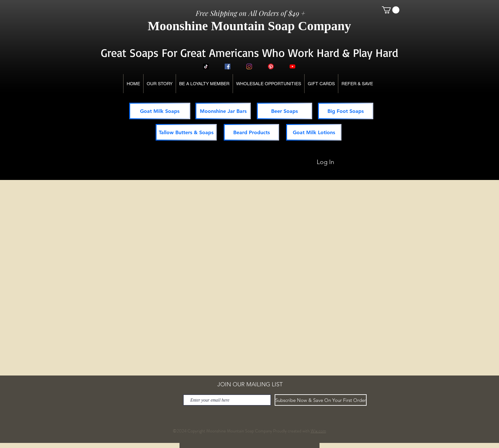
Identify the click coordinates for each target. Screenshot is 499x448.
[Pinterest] (271, 66)
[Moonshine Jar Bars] (223, 111)
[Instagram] (249, 66)
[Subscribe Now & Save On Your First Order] (321, 400)
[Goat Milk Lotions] (314, 132)
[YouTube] (292, 66)
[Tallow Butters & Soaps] (186, 132)
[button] (391, 10)
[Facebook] (228, 66)
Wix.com (318, 431)
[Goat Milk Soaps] (160, 111)
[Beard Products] (251, 132)
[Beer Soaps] (285, 111)
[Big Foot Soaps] (346, 111)
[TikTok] (206, 66)
